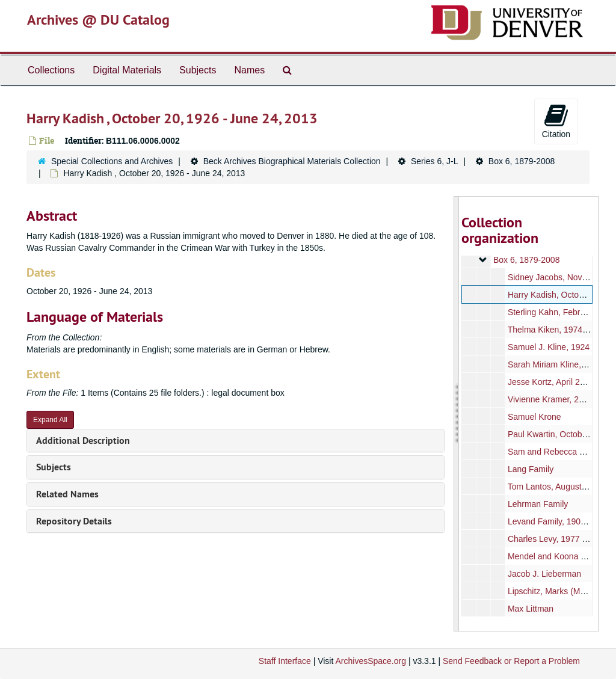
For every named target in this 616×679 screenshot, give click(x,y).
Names (249, 70)
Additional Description (83, 441)
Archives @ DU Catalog (98, 20)
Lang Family (530, 469)
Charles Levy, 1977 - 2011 (556, 539)
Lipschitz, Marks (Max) (549, 591)
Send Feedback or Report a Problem (511, 661)
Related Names (67, 494)
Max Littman (530, 609)
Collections (51, 70)
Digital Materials (127, 70)
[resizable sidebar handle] (457, 414)
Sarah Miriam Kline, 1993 (554, 364)
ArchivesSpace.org (371, 661)
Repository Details (74, 521)
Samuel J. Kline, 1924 (548, 347)
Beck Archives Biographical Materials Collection (292, 161)
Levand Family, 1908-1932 (557, 521)
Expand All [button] (50, 420)
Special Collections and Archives (112, 161)
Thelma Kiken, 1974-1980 (555, 330)
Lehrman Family (537, 504)
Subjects (198, 70)
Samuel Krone (534, 417)
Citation (556, 121)
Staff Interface (285, 661)
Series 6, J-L (435, 161)
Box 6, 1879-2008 (522, 161)
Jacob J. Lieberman (544, 574)
